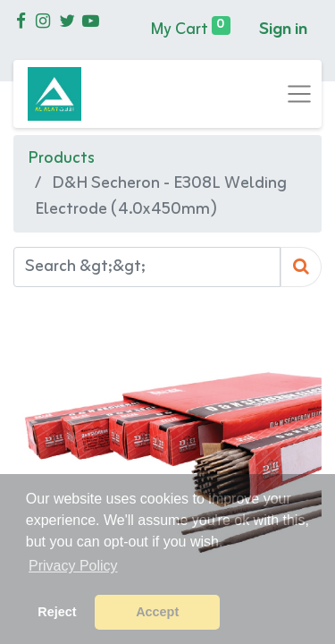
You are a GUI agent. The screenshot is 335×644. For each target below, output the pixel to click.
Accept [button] (157, 612)
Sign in (283, 30)
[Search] (301, 267)
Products (61, 158)
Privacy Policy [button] (73, 566)
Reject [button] (57, 612)
